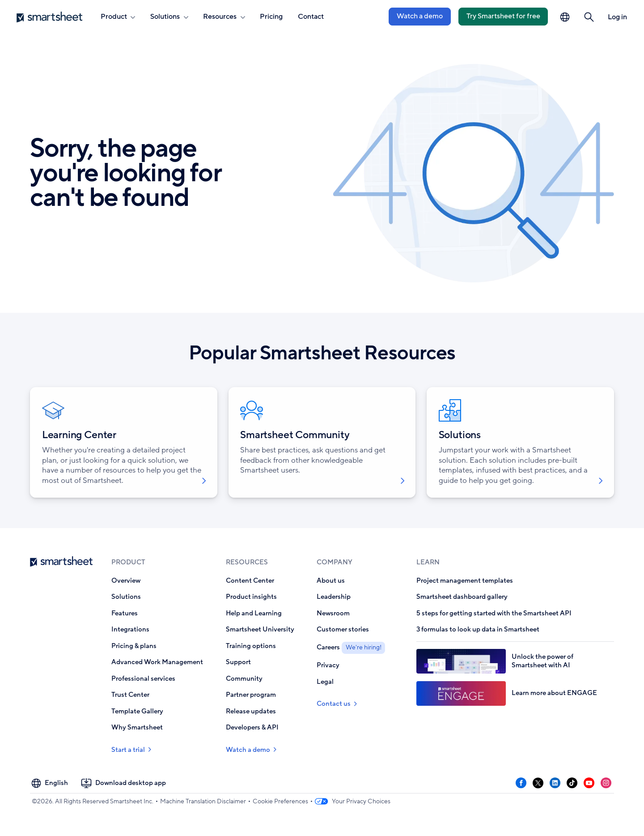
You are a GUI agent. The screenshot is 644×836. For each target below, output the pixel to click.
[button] (589, 17)
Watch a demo (420, 16)
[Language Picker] (565, 17)
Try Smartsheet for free (503, 16)
